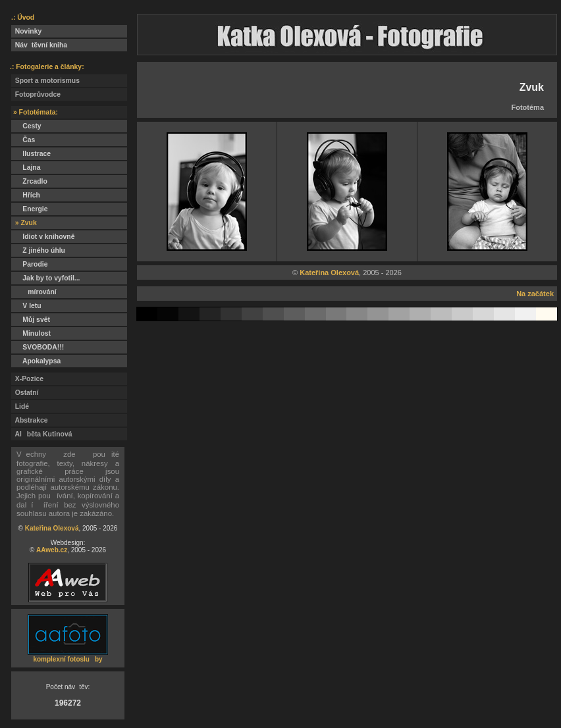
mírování (34, 292)
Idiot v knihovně (43, 237)
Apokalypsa (36, 361)
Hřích (26, 195)
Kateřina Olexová (52, 528)
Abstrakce (30, 420)
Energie (29, 209)
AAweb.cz (52, 550)
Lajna (26, 168)
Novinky (26, 31)
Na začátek (535, 294)
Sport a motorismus (45, 81)
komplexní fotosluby (67, 659)
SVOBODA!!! (38, 347)
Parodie (29, 264)
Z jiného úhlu (38, 250)
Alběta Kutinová (41, 434)
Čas (23, 140)
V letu (26, 306)
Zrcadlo (29, 181)
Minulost (31, 333)
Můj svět (31, 320)
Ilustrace (31, 154)
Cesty (26, 126)
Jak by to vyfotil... (46, 278)
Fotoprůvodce (36, 94)
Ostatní (25, 393)
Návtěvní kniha (39, 45)
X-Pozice (27, 379)
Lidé (20, 406)
